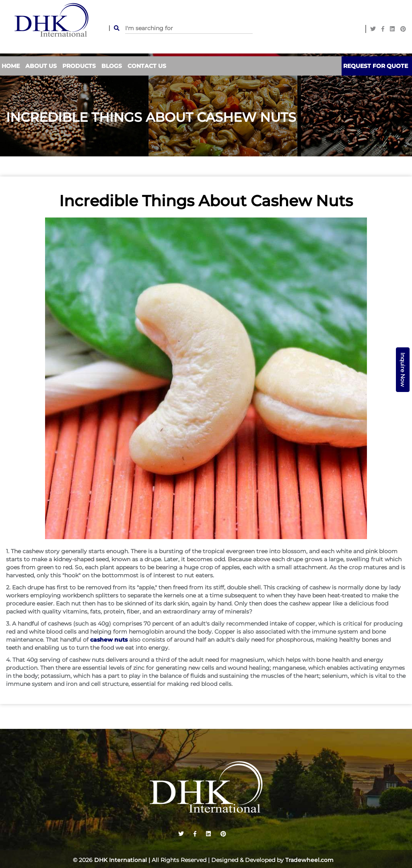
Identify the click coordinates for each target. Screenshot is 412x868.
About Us (41, 66)
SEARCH (114, 28)
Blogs (112, 66)
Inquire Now (403, 370)
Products (79, 66)
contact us (147, 66)
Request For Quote (376, 66)
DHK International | (122, 860)
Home (11, 66)
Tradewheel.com (309, 860)
